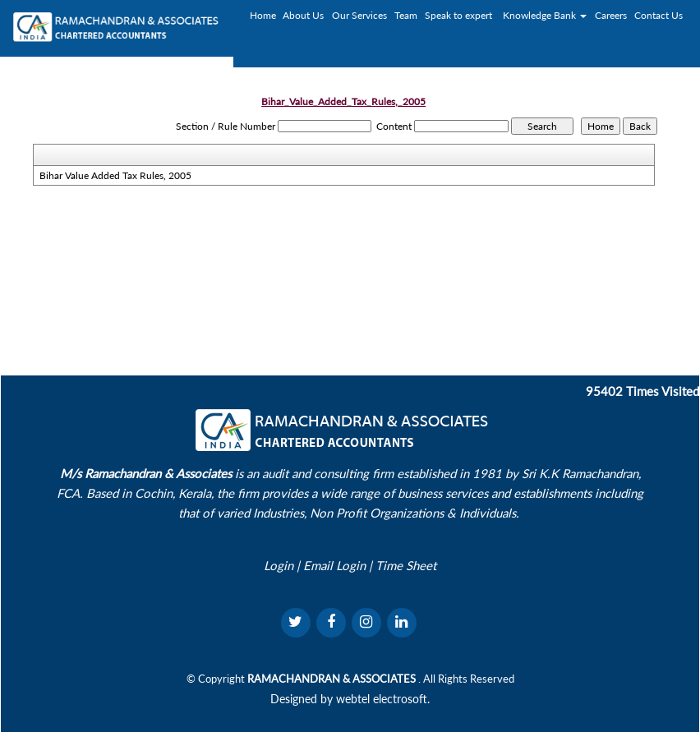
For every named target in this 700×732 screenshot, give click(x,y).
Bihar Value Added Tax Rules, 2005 (115, 175)
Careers (611, 15)
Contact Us (659, 15)
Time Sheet (406, 565)
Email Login (334, 565)
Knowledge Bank (545, 15)
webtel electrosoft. (383, 699)
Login (279, 565)
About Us (303, 15)
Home (263, 15)
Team (406, 15)
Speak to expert (458, 15)
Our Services (359, 15)
